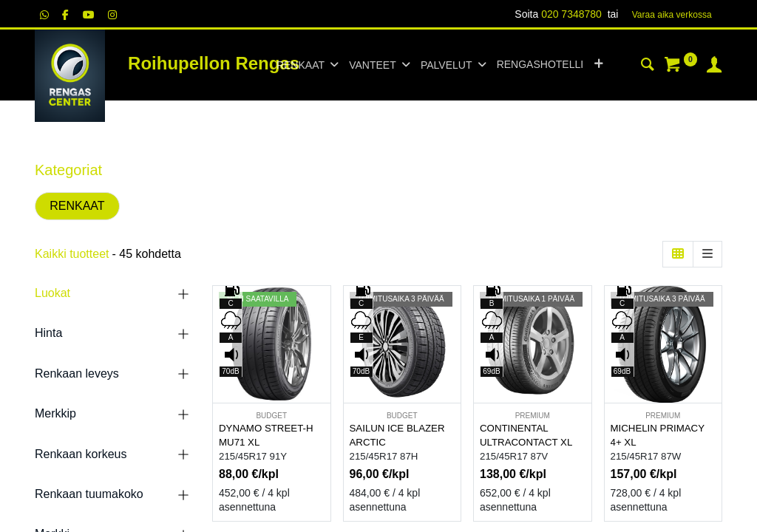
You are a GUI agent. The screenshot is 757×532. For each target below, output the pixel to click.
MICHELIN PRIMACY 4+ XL (658, 435)
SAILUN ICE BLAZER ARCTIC (397, 435)
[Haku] (648, 66)
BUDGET (271, 416)
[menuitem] (540, 65)
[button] (598, 65)
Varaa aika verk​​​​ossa (672, 15)
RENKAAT (77, 206)
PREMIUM (533, 416)
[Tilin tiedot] (714, 66)
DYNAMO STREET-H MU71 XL (266, 435)
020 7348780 (571, 14)
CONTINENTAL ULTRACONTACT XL (526, 435)
